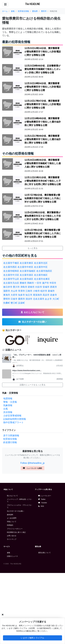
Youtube (43, 503)
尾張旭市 (38, 295)
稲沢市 (44, 291)
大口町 (56, 299)
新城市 (51, 291)
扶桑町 (7, 303)
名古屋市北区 (41, 263)
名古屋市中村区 (25, 267)
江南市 (29, 291)
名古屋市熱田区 (44, 271)
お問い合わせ (12, 536)
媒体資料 (10, 515)
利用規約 (10, 525)
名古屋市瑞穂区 (28, 271)
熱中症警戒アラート (13, 422)
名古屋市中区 (41, 267)
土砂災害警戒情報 (12, 416)
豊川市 (16, 287)
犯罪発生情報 (10, 439)
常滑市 (22, 291)
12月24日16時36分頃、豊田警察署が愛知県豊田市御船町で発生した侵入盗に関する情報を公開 (43, 163)
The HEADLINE (33, 4)
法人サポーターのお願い (16, 511)
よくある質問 (12, 518)
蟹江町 (14, 303)
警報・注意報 (10, 402)
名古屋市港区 (26, 275)
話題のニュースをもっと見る (33, 385)
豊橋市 (23, 283)
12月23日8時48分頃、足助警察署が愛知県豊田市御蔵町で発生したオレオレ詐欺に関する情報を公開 (43, 69)
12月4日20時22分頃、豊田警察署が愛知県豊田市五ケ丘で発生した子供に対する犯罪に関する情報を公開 (43, 216)
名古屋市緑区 (26, 279)
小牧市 (36, 291)
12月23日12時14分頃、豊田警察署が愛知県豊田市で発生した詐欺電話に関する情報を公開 (43, 52)
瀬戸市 (45, 283)
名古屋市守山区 (11, 279)
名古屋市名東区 (42, 279)
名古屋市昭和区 (11, 271)
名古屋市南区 (41, 275)
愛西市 (22, 299)
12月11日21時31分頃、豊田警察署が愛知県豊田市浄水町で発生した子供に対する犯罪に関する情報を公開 (43, 181)
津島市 (24, 287)
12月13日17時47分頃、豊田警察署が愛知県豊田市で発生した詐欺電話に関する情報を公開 (43, 104)
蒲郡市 (7, 291)
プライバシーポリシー (15, 529)
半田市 (53, 283)
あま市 (48, 299)
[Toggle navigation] (5, 4)
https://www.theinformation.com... (27, 370)
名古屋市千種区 (11, 263)
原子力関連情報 (11, 436)
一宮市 (38, 283)
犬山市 (14, 291)
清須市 (29, 299)
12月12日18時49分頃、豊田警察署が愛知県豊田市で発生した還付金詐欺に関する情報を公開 (43, 122)
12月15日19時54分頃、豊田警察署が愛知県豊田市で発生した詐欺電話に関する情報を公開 (43, 87)
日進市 (14, 299)
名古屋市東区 (26, 263)
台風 (6, 409)
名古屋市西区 (10, 267)
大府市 (14, 295)
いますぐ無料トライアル (32, 638)
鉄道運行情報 (10, 442)
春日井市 (8, 287)
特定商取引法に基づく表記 (16, 532)
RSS (41, 506)
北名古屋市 (39, 299)
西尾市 (54, 287)
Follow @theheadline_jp (32, 463)
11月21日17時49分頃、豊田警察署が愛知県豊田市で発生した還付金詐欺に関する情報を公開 (43, 139)
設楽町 (22, 303)
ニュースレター (45, 496)
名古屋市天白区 (11, 283)
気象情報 (8, 405)
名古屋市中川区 (11, 275)
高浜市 (46, 295)
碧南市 (31, 287)
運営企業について (44, 553)
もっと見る (33, 248)
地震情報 (8, 399)
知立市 (29, 295)
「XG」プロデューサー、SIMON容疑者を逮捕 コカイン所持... (37, 356)
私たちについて (12, 496)
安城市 (46, 287)
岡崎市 (31, 283)
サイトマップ (12, 539)
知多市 (22, 295)
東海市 (7, 295)
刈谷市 (39, 287)
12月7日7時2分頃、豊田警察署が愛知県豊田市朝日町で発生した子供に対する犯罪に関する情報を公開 (43, 198)
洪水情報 (8, 412)
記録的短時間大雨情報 (15, 419)
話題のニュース (12, 556)
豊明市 (7, 299)
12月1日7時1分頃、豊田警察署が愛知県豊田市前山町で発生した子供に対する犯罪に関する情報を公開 (43, 233)
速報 (8, 553)
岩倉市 (54, 295)
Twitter (42, 499)
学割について (12, 522)
